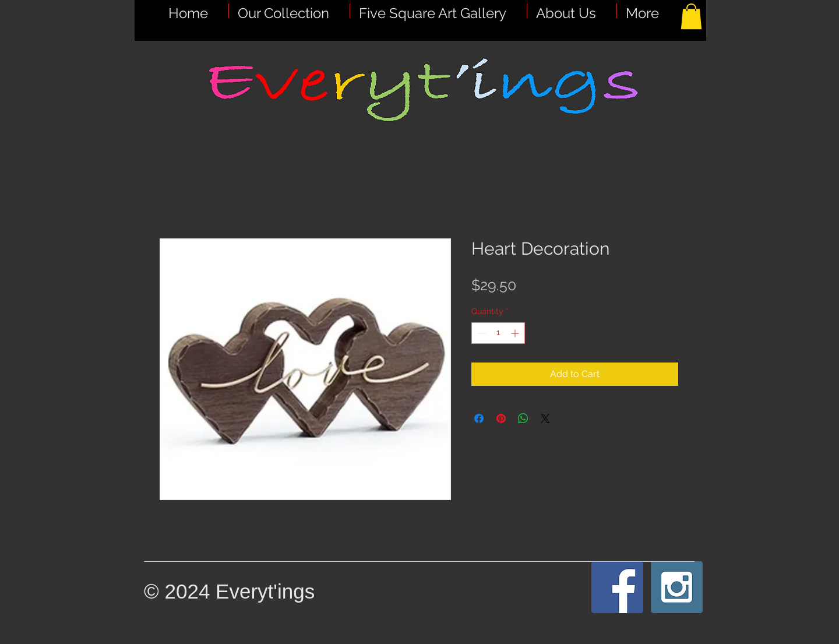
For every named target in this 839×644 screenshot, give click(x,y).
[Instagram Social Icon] (677, 587)
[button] (438, 11)
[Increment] (516, 333)
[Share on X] (545, 418)
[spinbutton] (498, 333)
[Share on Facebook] (479, 418)
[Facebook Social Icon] (617, 587)
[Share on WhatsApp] (523, 418)
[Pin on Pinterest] (501, 418)
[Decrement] (480, 333)
